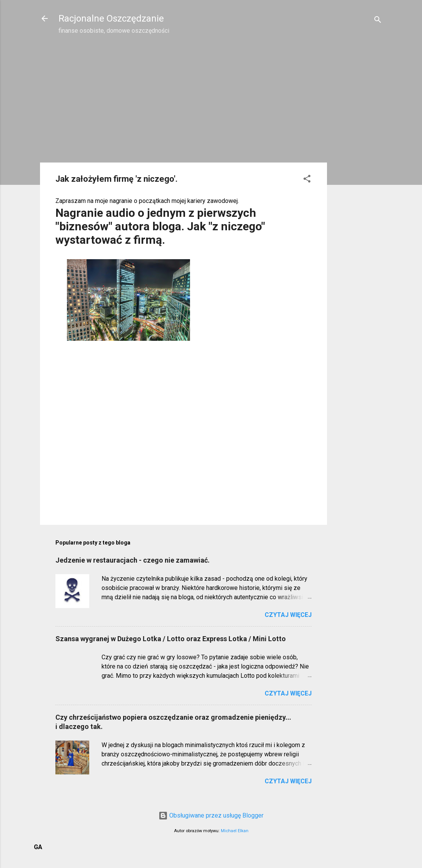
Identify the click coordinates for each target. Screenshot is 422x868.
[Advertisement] (358, 164)
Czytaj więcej (288, 615)
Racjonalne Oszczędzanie (111, 18)
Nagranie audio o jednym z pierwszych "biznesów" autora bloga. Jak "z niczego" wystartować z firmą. (160, 226)
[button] (307, 180)
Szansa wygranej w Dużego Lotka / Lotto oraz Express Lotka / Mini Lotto (171, 639)
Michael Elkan (235, 831)
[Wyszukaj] (378, 21)
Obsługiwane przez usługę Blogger (211, 815)
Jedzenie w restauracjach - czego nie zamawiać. (133, 560)
